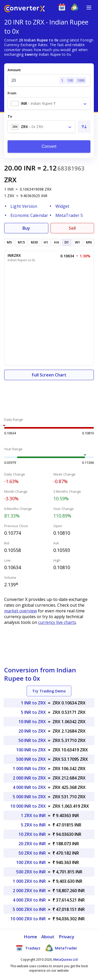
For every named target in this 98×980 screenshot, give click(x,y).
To (10, 116)
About (48, 937)
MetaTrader (61, 948)
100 (70, 80)
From (12, 93)
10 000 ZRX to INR (28, 919)
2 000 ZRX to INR (29, 891)
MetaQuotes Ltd (65, 960)
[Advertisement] (49, 396)
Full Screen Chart (49, 375)
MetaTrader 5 (69, 215)
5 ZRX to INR (33, 825)
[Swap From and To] (84, 127)
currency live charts (57, 622)
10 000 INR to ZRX (28, 806)
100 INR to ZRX (31, 750)
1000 (81, 80)
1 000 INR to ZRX (29, 769)
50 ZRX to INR (32, 853)
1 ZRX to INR (33, 815)
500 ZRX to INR (31, 872)
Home (30, 937)
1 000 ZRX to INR (29, 881)
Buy (26, 228)
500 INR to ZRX (31, 759)
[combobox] (49, 104)
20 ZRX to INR (32, 844)
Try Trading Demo (49, 691)
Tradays (28, 948)
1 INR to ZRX (33, 703)
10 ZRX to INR (32, 834)
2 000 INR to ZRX (29, 778)
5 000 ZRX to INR (29, 909)
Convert (49, 146)
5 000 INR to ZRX (29, 797)
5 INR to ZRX (33, 712)
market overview (21, 611)
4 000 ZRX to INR (29, 900)
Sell (72, 228)
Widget (62, 206)
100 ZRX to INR (31, 862)
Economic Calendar (29, 215)
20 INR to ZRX (32, 731)
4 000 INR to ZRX (29, 787)
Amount (14, 70)
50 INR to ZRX (32, 740)
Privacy (67, 937)
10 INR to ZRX (32, 722)
